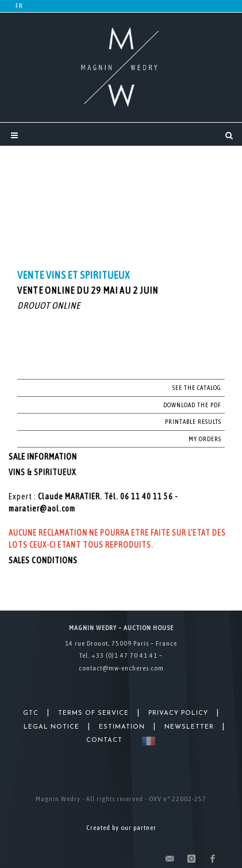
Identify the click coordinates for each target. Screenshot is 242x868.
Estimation (122, 727)
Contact (104, 740)
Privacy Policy (178, 713)
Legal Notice (51, 727)
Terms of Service (93, 713)
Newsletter (189, 727)
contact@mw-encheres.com (121, 668)
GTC (31, 713)
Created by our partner (121, 828)
